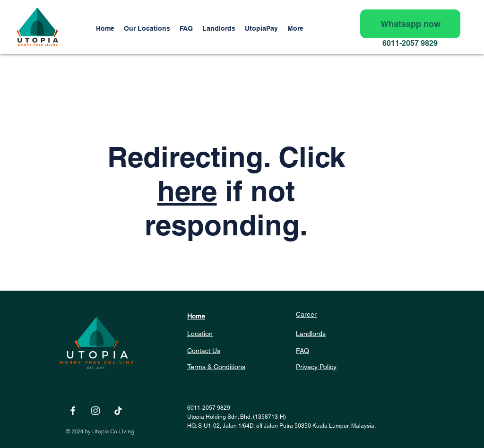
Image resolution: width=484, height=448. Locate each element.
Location (200, 334)
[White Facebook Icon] (73, 411)
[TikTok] (118, 411)
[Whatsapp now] (410, 24)
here (187, 191)
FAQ (302, 351)
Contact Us (204, 351)
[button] (219, 28)
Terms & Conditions (216, 367)
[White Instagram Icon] (95, 411)
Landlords (311, 334)
